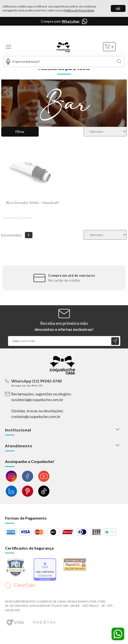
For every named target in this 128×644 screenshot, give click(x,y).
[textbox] (64, 61)
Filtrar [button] (20, 132)
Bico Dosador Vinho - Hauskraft (33, 203)
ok (118, 8)
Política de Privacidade (79, 10)
